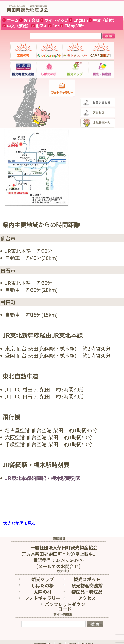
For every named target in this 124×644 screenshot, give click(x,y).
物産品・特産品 (87, 589)
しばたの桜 (43, 583)
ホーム (13, 20)
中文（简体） (105, 20)
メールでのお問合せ (58, 564)
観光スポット (87, 577)
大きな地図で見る (19, 523)
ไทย (56, 26)
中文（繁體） (19, 26)
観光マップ (43, 577)
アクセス (87, 595)
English (81, 20)
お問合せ (32, 20)
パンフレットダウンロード (65, 604)
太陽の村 (43, 589)
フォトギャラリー (43, 595)
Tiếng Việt (74, 26)
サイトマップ (56, 20)
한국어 (42, 26)
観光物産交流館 (87, 583)
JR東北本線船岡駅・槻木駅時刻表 (43, 478)
